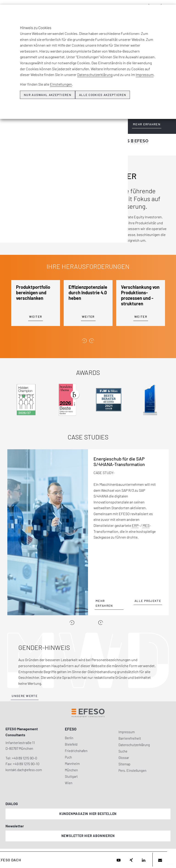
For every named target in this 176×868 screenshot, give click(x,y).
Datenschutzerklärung (95, 74)
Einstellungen (61, 84)
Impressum (145, 74)
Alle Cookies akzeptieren (103, 95)
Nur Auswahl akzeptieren (48, 95)
